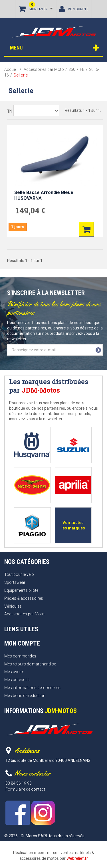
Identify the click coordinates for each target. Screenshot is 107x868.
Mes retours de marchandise (30, 664)
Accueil (11, 69)
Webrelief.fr (77, 858)
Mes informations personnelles (32, 688)
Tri (9, 111)
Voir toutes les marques (73, 525)
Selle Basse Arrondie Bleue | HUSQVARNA (45, 195)
